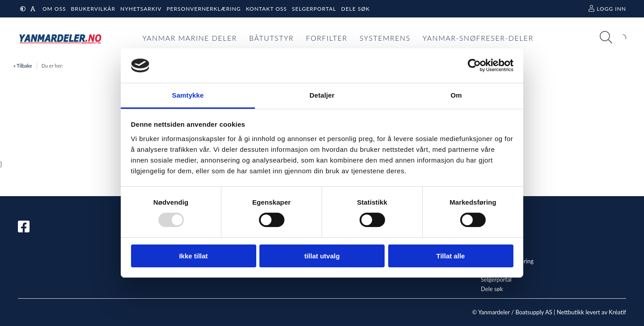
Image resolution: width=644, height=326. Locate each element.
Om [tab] (456, 95)
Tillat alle (451, 256)
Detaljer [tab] (322, 95)
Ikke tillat (193, 256)
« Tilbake (23, 66)
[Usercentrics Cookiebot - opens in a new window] (474, 65)
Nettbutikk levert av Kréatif (591, 312)
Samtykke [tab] (188, 95)
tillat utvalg (322, 256)
